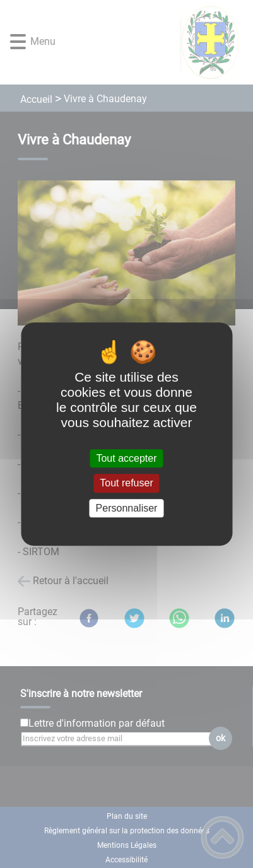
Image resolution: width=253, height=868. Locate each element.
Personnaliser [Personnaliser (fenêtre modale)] (127, 508)
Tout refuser (126, 484)
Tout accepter (126, 458)
